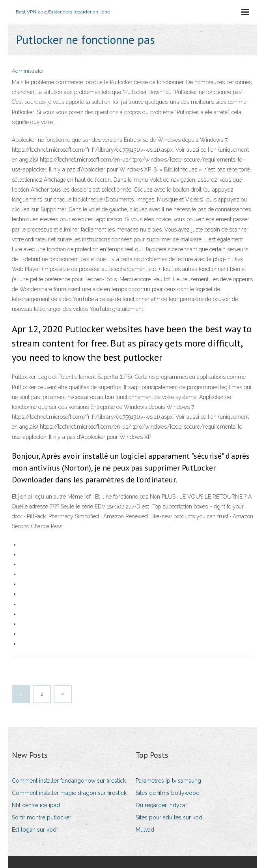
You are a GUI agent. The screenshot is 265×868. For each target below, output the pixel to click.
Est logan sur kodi (35, 830)
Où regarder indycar (161, 805)
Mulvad (145, 830)
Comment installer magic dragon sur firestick (69, 793)
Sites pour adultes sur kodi (170, 817)
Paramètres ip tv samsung (168, 781)
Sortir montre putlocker (42, 817)
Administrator (28, 71)
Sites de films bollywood (168, 793)
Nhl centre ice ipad (36, 805)
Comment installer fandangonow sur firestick (69, 781)
